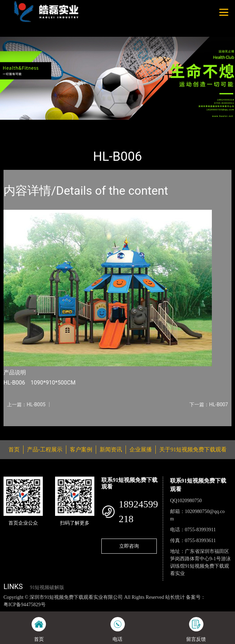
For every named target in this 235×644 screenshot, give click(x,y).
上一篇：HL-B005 (26, 404)
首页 (15, 124)
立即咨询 (129, 546)
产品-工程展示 (43, 124)
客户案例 (81, 449)
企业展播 (141, 449)
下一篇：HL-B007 (209, 404)
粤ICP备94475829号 (25, 605)
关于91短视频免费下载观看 (193, 449)
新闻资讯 (111, 449)
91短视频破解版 (47, 587)
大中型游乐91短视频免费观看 (99, 124)
